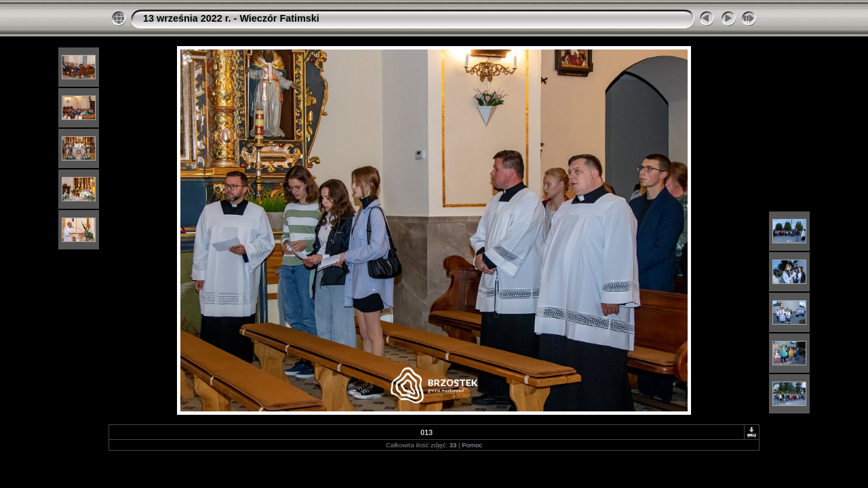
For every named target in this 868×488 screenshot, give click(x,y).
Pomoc (472, 445)
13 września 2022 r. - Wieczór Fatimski (231, 18)
